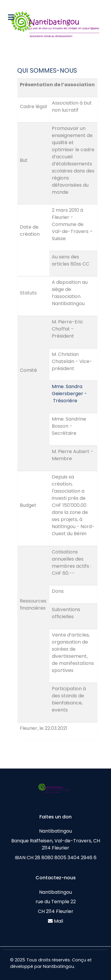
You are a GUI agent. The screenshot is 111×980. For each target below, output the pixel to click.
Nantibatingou (55, 831)
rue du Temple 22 (56, 902)
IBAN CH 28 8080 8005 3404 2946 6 (56, 858)
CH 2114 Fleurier (56, 911)
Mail (58, 921)
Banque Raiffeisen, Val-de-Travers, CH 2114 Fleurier (56, 844)
